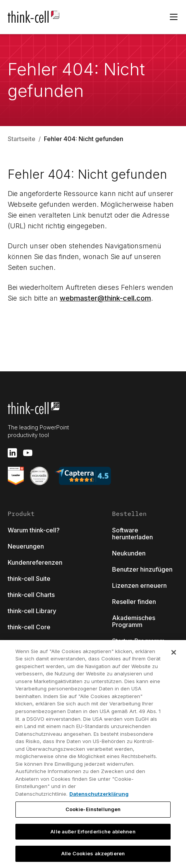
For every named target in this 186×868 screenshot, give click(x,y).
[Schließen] (174, 652)
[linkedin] (12, 453)
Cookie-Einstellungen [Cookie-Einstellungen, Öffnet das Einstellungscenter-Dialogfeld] (93, 809)
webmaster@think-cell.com (105, 298)
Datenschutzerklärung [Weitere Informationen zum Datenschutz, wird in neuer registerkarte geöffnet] (99, 794)
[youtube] (28, 453)
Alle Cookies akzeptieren (93, 853)
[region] (93, 754)
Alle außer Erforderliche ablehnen (93, 831)
